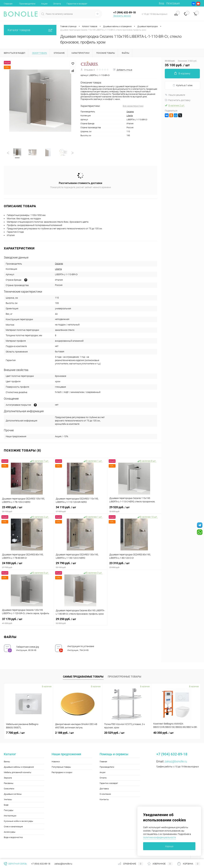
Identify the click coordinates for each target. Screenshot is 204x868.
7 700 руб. (15, 733)
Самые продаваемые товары (83, 677)
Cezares (130, 112)
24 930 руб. (27, 565)
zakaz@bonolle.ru (176, 761)
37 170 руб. (27, 621)
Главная (8, 4)
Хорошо (169, 846)
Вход (161, 3)
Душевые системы (13, 794)
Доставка (104, 789)
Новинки (56, 762)
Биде (6, 805)
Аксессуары (10, 832)
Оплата (57, 4)
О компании (105, 794)
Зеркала (8, 778)
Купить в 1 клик (183, 85)
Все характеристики (133, 106)
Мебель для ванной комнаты (18, 772)
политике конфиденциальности (160, 837)
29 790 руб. (80, 565)
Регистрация (173, 3)
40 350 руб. (163, 733)
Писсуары (9, 810)
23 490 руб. (27, 509)
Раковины (9, 783)
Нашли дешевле (175, 95)
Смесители (9, 789)
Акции (44, 4)
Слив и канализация (13, 827)
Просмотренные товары (124, 677)
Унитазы (8, 799)
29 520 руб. (134, 509)
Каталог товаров (30, 30)
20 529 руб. (114, 733)
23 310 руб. (134, 565)
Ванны (7, 762)
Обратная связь (15, 864)
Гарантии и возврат (77, 4)
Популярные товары (61, 767)
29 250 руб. (80, 621)
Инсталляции (10, 816)
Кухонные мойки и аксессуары (18, 821)
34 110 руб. (80, 509)
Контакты (104, 799)
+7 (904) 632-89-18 (41, 864)
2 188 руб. (64, 733)
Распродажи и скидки (62, 772)
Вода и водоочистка (13, 837)
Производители (27, 4)
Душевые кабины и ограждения (19, 767)
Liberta (130, 116)
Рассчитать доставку (178, 100)
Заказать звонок (122, 16)
